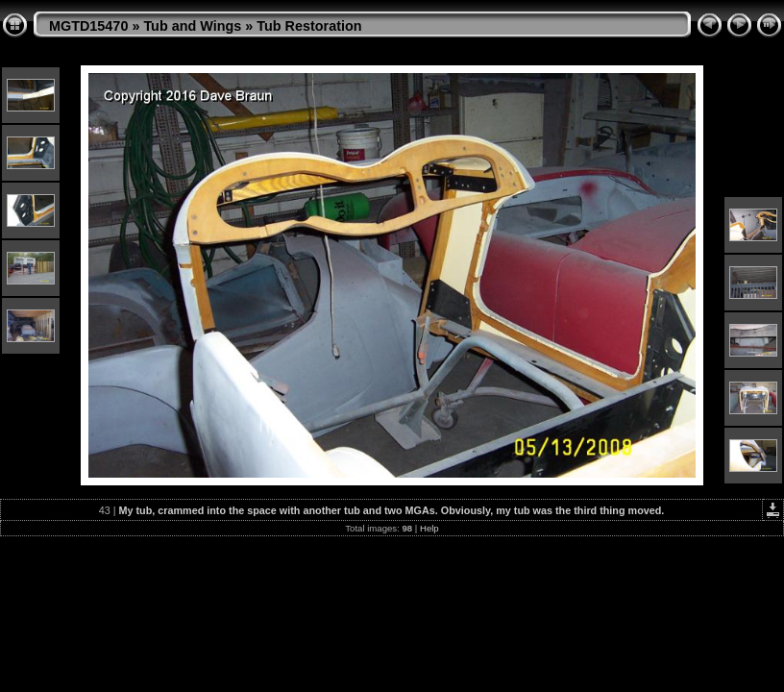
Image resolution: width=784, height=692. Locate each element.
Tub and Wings (192, 26)
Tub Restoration (309, 26)
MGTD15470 (88, 26)
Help (429, 528)
